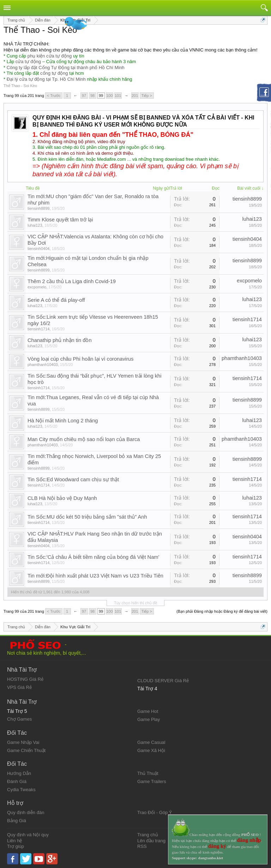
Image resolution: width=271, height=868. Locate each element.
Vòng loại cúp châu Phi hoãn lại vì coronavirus (80, 359)
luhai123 (35, 225)
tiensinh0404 (38, 249)
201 (135, 96)
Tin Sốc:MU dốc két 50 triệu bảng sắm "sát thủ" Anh (87, 517)
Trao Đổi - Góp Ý (155, 812)
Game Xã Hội (151, 750)
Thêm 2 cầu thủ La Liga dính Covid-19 (72, 281)
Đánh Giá (17, 781)
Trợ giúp (16, 846)
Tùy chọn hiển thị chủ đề (135, 603)
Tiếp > (147, 96)
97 (84, 96)
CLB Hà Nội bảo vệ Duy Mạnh (62, 498)
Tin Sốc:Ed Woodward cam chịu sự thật (73, 479)
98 (92, 96)
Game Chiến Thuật (26, 750)
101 (118, 96)
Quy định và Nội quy (28, 835)
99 (101, 96)
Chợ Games (19, 719)
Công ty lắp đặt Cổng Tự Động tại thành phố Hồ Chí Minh (66, 68)
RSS (142, 846)
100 (109, 96)
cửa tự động (28, 62)
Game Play (149, 719)
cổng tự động (54, 73)
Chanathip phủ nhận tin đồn (60, 340)
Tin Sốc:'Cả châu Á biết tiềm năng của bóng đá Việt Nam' (93, 557)
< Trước (54, 96)
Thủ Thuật (148, 773)
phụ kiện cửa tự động (50, 56)
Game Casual (151, 742)
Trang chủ (148, 835)
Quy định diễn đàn (26, 812)
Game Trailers (152, 781)
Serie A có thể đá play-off (56, 300)
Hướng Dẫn (19, 773)
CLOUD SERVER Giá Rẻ (163, 681)
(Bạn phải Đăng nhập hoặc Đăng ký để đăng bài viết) (222, 611)
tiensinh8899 (38, 208)
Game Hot (148, 711)
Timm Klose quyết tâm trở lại (60, 220)
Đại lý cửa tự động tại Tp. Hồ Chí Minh (46, 79)
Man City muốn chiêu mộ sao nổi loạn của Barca (84, 439)
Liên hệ (14, 841)
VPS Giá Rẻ (19, 687)
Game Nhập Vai (23, 742)
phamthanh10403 (43, 365)
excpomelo (37, 287)
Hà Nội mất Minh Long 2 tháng (63, 421)
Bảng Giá (17, 821)
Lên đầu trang (151, 841)
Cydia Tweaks (21, 790)
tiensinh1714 (38, 329)
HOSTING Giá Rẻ (25, 679)
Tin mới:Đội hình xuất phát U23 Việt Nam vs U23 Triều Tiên (95, 576)
